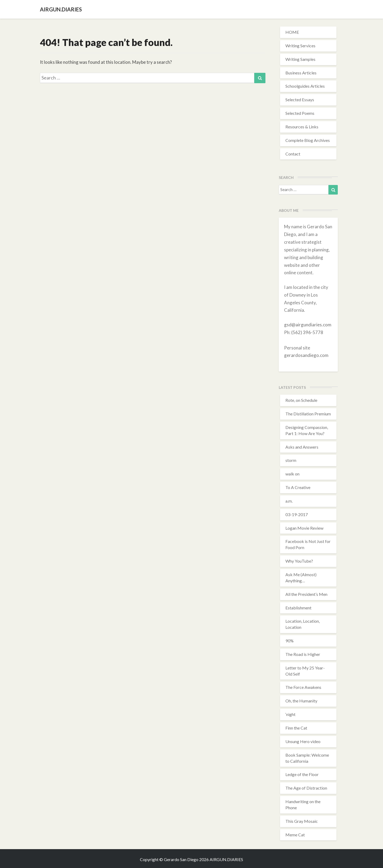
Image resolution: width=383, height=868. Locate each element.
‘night (290, 714)
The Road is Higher (303, 654)
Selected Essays (300, 100)
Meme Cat (295, 835)
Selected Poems (300, 113)
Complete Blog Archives (308, 140)
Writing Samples (300, 59)
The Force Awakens (303, 687)
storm (291, 460)
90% (290, 641)
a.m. (289, 501)
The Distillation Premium (308, 414)
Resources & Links (302, 127)
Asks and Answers (302, 447)
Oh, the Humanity (301, 701)
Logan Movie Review (304, 528)
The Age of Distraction (306, 788)
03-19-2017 (297, 514)
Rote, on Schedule (301, 400)
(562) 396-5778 (307, 332)
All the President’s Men (306, 594)
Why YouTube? (299, 561)
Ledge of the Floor (302, 774)
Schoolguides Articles (305, 86)
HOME (292, 32)
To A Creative (298, 487)
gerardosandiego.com (306, 355)
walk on (292, 474)
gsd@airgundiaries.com (308, 325)
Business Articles (301, 73)
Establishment (298, 608)
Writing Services (300, 46)
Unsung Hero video (303, 741)
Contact (293, 154)
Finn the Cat (296, 728)
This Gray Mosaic (302, 821)
